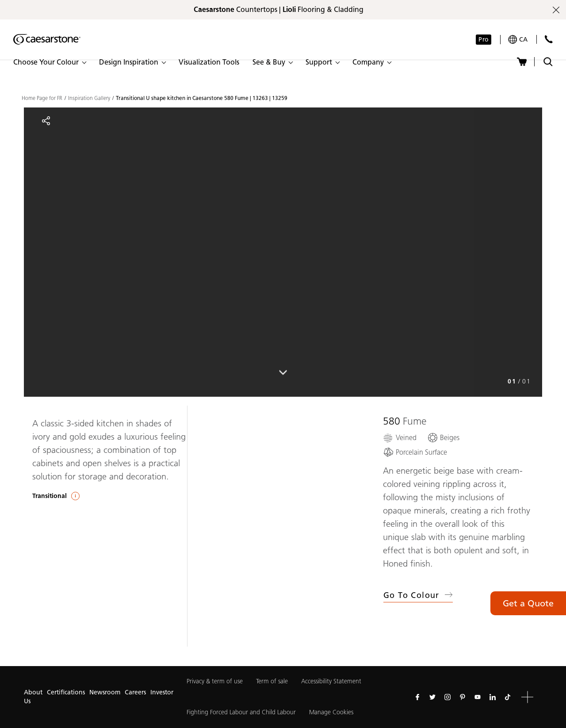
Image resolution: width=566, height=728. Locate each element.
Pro (483, 40)
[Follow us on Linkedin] (493, 697)
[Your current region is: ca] (518, 40)
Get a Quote (528, 603)
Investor (162, 692)
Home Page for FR (42, 98)
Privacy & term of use (215, 681)
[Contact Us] (549, 39)
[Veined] (400, 438)
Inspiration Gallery (89, 98)
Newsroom (105, 692)
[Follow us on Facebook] (417, 697)
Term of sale (272, 681)
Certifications (66, 692)
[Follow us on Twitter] (432, 697)
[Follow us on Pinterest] (463, 697)
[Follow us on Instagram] (447, 697)
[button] (50, 62)
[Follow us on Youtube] (478, 697)
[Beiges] (443, 438)
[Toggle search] (548, 62)
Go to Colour (418, 595)
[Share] (46, 121)
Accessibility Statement (331, 681)
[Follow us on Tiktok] (508, 697)
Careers (135, 692)
